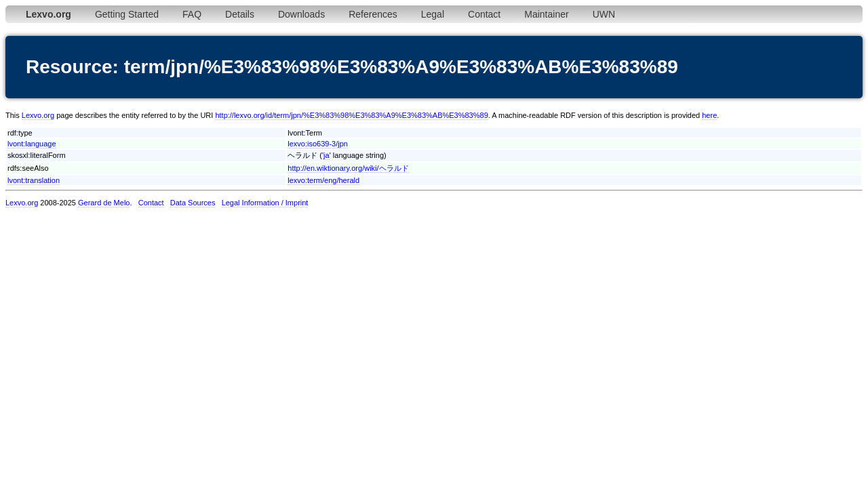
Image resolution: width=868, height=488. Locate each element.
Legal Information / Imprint (265, 203)
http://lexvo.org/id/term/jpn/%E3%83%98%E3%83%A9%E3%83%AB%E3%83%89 (351, 115)
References (373, 14)
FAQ (192, 14)
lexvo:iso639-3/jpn (318, 144)
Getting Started (127, 14)
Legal (433, 14)
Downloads (301, 14)
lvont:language (32, 144)
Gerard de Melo (104, 203)
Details (240, 14)
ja (327, 155)
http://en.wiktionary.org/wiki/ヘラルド (348, 168)
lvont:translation (34, 180)
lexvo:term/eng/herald (323, 180)
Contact (484, 14)
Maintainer (546, 14)
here (709, 115)
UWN (604, 14)
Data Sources (193, 203)
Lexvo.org (38, 115)
